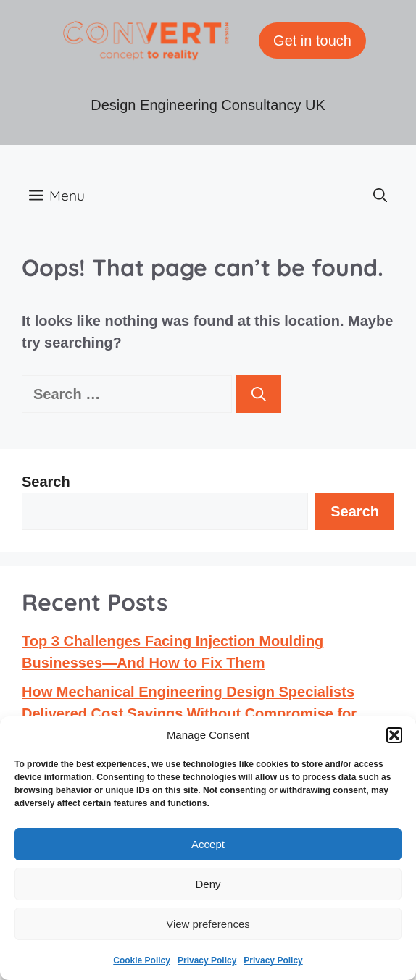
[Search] (259, 394)
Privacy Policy (207, 960)
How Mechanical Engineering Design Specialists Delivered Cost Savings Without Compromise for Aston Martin (189, 713)
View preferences (208, 924)
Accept (208, 844)
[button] (394, 735)
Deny (208, 884)
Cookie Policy (142, 960)
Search (46, 482)
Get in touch (312, 41)
